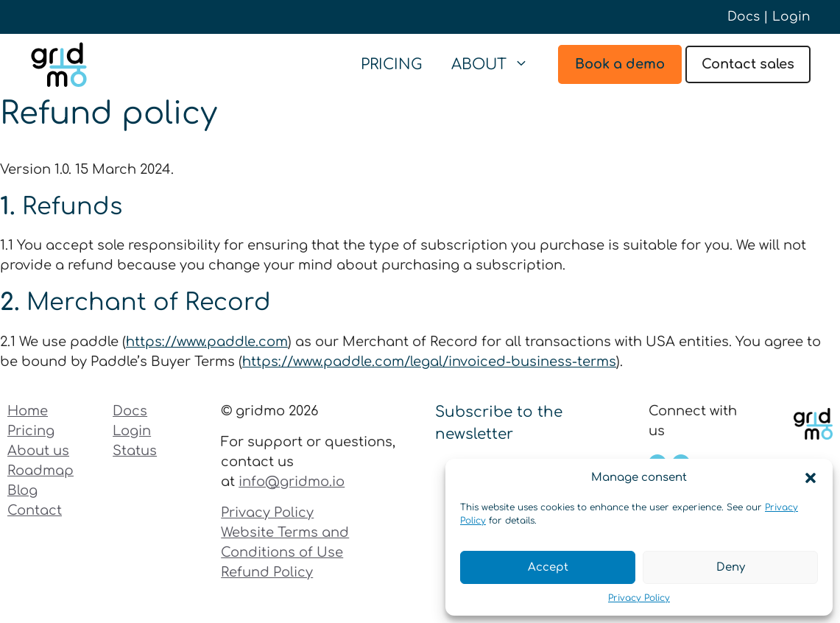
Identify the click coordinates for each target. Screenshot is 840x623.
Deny (731, 567)
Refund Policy (267, 572)
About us (38, 451)
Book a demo (620, 64)
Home (28, 411)
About (497, 65)
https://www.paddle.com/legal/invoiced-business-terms (429, 362)
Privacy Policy (639, 598)
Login (791, 17)
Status (135, 451)
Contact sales (748, 64)
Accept (548, 567)
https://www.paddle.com (207, 342)
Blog (22, 490)
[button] (811, 478)
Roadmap (40, 471)
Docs (744, 17)
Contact (35, 510)
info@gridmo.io (292, 482)
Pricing (391, 64)
